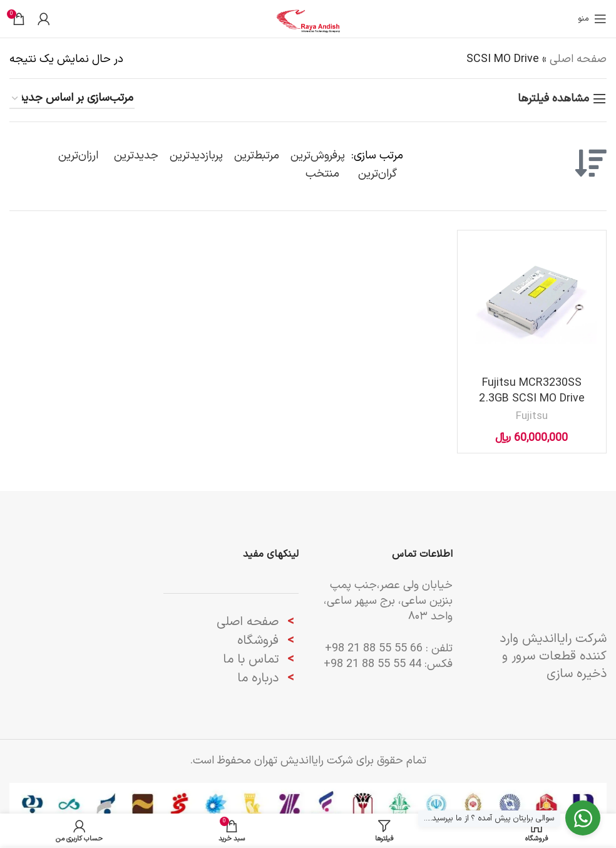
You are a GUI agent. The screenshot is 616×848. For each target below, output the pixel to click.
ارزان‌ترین (78, 156)
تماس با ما (251, 659)
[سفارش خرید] (72, 99)
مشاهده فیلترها (553, 99)
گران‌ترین (377, 174)
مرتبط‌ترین (257, 156)
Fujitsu (532, 416)
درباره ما (260, 678)
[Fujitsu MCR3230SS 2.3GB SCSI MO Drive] (532, 305)
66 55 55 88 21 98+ (374, 649)
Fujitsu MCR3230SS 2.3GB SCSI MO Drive (532, 391)
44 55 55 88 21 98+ (372, 664)
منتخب (322, 174)
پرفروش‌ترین (318, 156)
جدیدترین (136, 156)
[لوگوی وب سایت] (308, 18)
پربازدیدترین (196, 156)
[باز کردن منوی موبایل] (592, 19)
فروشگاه (258, 641)
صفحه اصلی (578, 59)
